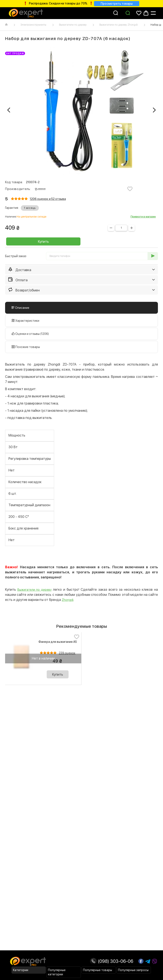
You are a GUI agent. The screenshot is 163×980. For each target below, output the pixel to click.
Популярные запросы (133, 970)
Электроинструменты (33, 25)
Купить (43, 242)
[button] (9, 110)
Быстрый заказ (16, 256)
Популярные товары (98, 970)
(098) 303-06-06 (112, 961)
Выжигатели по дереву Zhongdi (119, 25)
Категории (21, 970)
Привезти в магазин (143, 217)
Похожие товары (26, 347)
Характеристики (25, 321)
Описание (20, 308)
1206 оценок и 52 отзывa (48, 199)
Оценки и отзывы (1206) (30, 334)
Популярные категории (57, 972)
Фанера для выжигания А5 (58, 642)
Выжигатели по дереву (73, 25)
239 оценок (67, 653)
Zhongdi (68, 600)
